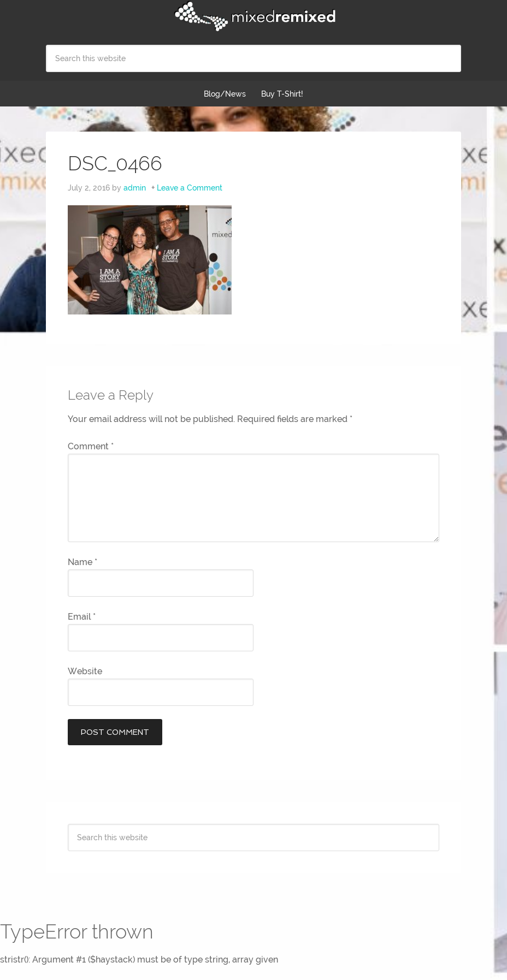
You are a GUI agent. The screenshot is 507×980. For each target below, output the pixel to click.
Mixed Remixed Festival (253, 16)
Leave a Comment (190, 188)
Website (85, 671)
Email (82, 617)
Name (82, 562)
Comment (91, 446)
